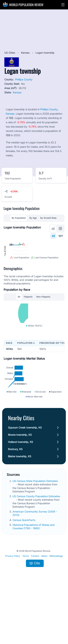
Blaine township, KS (20, 510)
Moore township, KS (20, 489)
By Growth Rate (48, 218)
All (53, 236)
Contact (35, 610)
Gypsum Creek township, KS (25, 481)
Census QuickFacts (24, 574)
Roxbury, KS (15, 503)
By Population (19, 218)
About (44, 610)
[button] (63, 5)
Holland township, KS (20, 496)
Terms (26, 610)
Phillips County (24, 79)
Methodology (56, 610)
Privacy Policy (13, 610)
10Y (61, 236)
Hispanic (28, 322)
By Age (33, 218)
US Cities (10, 53)
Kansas (26, 53)
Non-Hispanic (43, 322)
